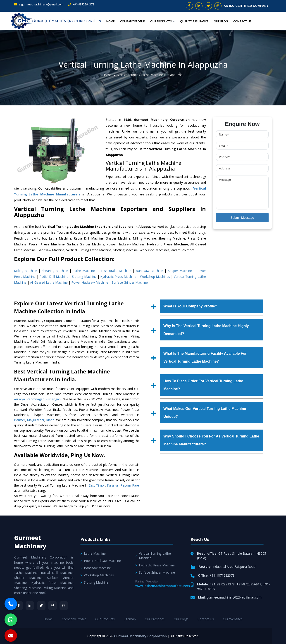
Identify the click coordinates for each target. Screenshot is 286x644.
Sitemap (130, 619)
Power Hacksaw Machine (90, 282)
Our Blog (221, 21)
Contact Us (242, 21)
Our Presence (155, 619)
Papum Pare (130, 485)
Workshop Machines (155, 277)
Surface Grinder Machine (130, 282)
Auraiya (19, 399)
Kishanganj (54, 399)
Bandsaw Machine (149, 271)
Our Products (161, 21)
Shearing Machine (55, 271)
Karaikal (113, 485)
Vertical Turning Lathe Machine (153, 556)
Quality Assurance (193, 21)
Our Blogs (181, 619)
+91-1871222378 (222, 575)
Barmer (20, 420)
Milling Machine (26, 271)
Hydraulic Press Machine (118, 277)
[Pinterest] (52, 606)
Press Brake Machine (115, 271)
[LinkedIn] (30, 606)
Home (107, 21)
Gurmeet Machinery (30, 542)
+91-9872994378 (81, 4)
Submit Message (242, 218)
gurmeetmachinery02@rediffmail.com (234, 597)
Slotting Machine (84, 277)
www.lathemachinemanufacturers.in (164, 586)
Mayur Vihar (36, 420)
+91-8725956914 (249, 584)
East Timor (97, 485)
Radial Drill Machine (54, 277)
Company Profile (130, 21)
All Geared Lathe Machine (49, 282)
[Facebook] (19, 606)
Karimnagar (35, 399)
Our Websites (233, 619)
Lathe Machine (84, 271)
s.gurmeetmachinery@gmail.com (39, 4)
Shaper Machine (180, 271)
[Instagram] (64, 606)
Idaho (50, 420)
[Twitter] (41, 606)
